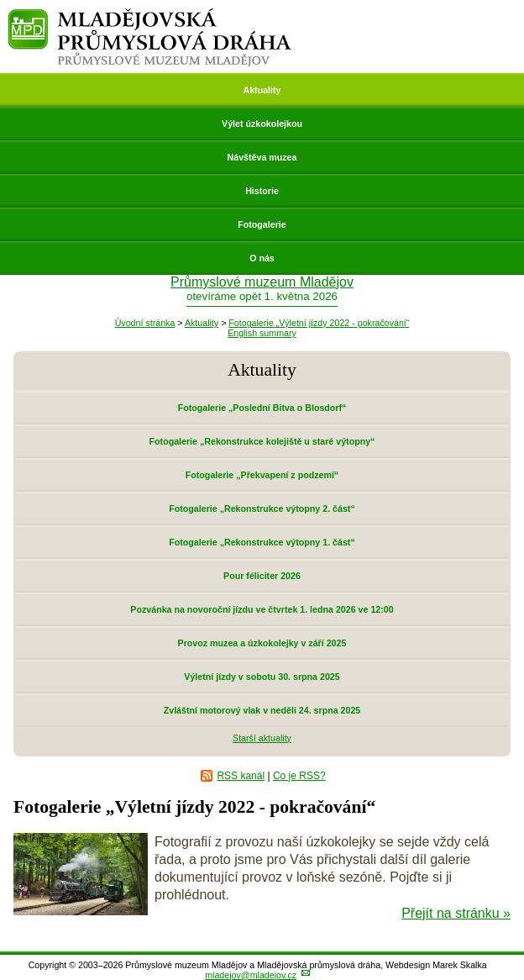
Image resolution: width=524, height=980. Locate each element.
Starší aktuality (262, 738)
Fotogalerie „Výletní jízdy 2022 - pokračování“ (319, 323)
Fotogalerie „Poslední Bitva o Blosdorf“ (262, 408)
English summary (262, 333)
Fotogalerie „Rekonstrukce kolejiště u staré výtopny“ (262, 441)
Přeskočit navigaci (1, 1)
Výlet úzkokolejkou (262, 124)
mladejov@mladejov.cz (251, 975)
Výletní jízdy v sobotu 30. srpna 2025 (262, 677)
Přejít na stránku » (456, 913)
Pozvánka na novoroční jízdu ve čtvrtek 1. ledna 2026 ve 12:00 (262, 609)
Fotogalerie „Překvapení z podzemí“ (262, 475)
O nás (262, 258)
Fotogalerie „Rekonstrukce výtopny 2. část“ (262, 508)
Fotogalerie (262, 224)
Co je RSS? (299, 776)
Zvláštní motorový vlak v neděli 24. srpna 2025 (262, 710)
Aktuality (262, 90)
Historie (262, 191)
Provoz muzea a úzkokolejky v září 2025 (262, 643)
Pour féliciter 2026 (262, 576)
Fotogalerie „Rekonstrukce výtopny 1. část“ (262, 542)
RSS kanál (241, 776)
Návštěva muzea (262, 157)
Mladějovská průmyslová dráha (150, 16)
